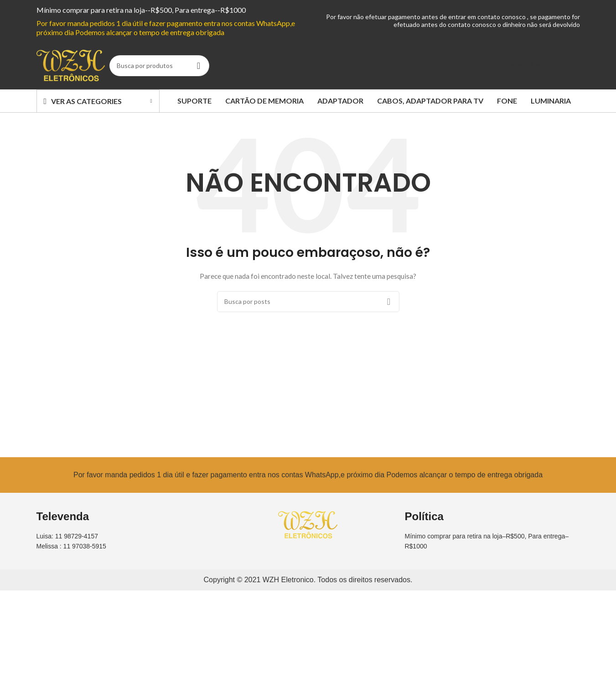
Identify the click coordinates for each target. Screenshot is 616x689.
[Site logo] (71, 65)
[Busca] (159, 66)
